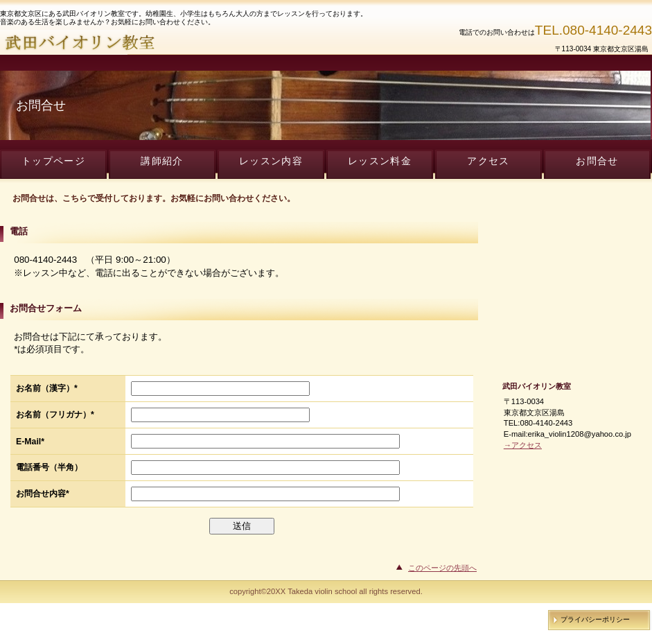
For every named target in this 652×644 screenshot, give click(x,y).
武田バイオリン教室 (166, 42)
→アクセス (523, 445)
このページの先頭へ (442, 568)
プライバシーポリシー (595, 619)
